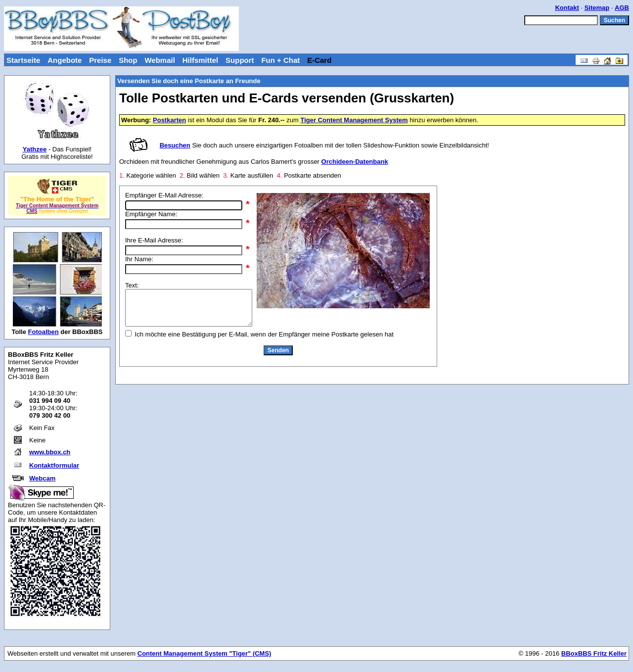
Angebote (65, 60)
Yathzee (35, 149)
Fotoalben (44, 332)
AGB (622, 8)
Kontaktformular (54, 465)
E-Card (319, 60)
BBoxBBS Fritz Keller (594, 653)
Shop (128, 60)
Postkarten (169, 120)
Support (240, 60)
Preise (100, 60)
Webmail (159, 60)
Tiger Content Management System (354, 120)
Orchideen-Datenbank (355, 162)
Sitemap (597, 8)
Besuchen (175, 145)
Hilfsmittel (201, 60)
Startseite (23, 60)
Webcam (42, 478)
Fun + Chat (280, 60)
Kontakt (567, 8)
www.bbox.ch (50, 452)
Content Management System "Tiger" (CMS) (204, 653)
